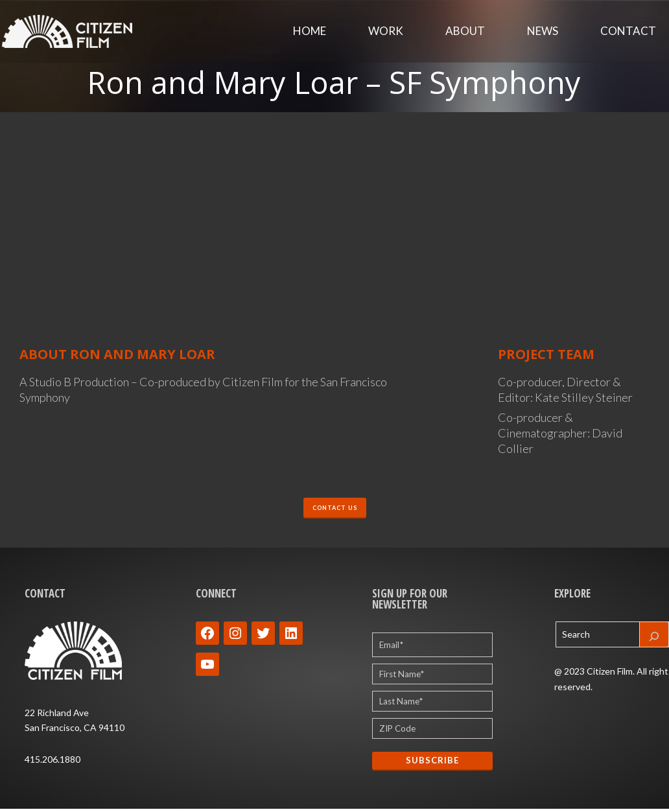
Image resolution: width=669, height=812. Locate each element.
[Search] (654, 639)
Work (386, 32)
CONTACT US (335, 510)
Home (310, 32)
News (543, 32)
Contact (628, 32)
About (465, 32)
